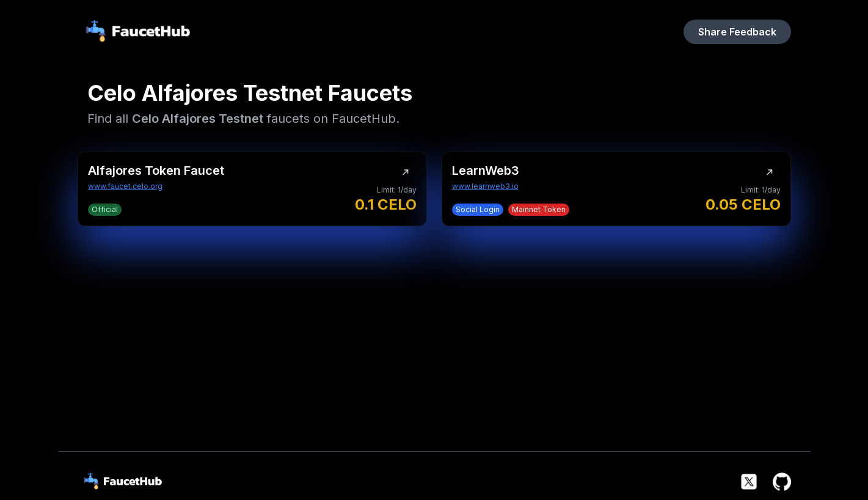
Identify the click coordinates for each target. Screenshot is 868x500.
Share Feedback (737, 32)
